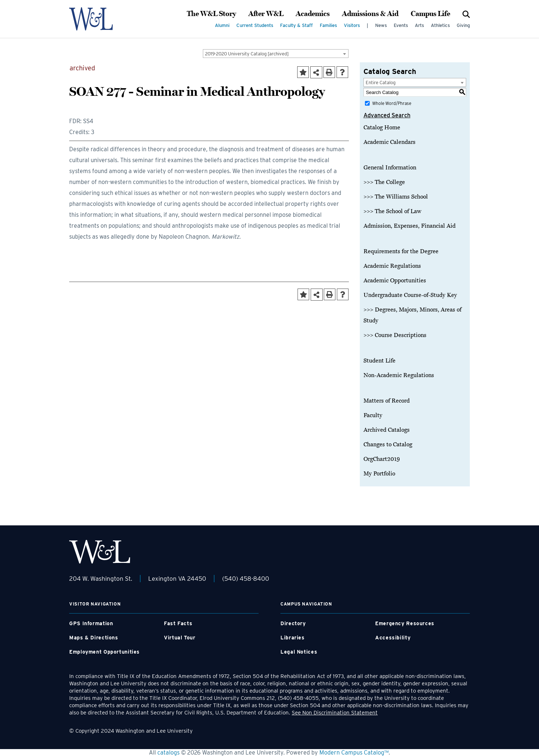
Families (328, 25)
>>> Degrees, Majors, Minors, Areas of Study (412, 315)
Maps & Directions (94, 638)
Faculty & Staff (296, 25)
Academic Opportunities (395, 281)
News (381, 25)
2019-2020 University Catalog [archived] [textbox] (247, 54)
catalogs (168, 753)
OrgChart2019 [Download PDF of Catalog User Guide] (382, 459)
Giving (463, 25)
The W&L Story (211, 14)
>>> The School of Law (392, 211)
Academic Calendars (390, 142)
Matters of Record (387, 401)
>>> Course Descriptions (395, 335)
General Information (390, 168)
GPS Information (91, 623)
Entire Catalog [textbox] (381, 83)
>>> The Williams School (396, 197)
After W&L (266, 14)
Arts (419, 25)
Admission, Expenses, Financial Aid (410, 226)
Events (401, 25)
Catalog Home (382, 128)
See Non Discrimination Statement (335, 713)
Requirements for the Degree (401, 251)
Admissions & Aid (370, 14)
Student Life (379, 361)
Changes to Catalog (388, 444)
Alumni (222, 25)
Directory (293, 623)
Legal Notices (299, 652)
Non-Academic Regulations (399, 375)
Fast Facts (178, 623)
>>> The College (384, 182)
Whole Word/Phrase (392, 103)
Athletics (440, 25)
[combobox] (276, 54)
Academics (313, 14)
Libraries (293, 638)
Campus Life (430, 14)
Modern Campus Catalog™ (354, 753)
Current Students (255, 25)
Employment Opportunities (105, 652)
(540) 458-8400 (246, 579)
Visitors (352, 25)
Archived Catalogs (387, 430)
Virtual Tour (180, 638)
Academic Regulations (392, 266)
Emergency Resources (405, 623)
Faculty (373, 415)
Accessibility (393, 638)
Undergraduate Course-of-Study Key (410, 295)
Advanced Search (387, 115)
